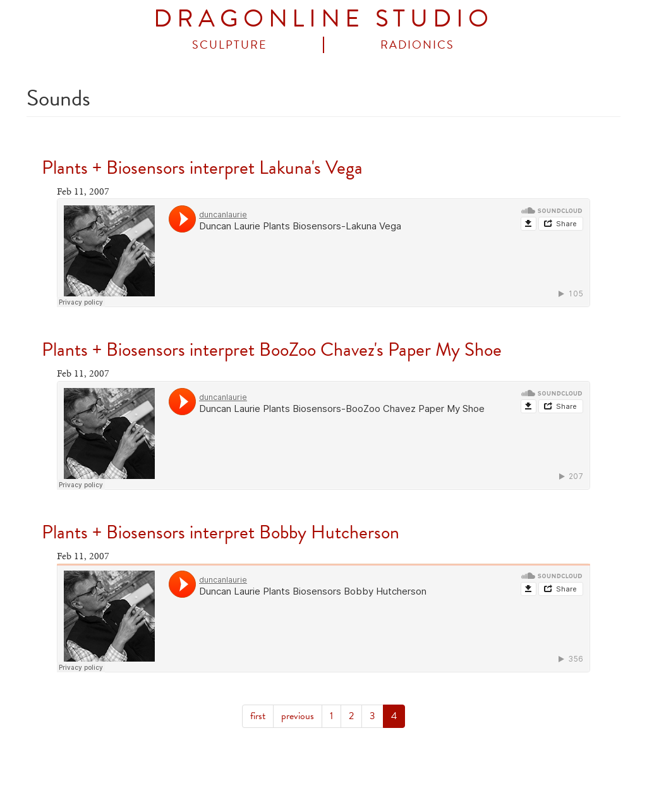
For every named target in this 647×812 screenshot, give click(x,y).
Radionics (417, 45)
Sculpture (230, 45)
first (258, 716)
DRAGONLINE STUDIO (323, 18)
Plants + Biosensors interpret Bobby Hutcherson (221, 532)
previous (298, 716)
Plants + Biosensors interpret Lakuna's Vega (202, 167)
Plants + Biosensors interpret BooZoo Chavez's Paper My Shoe (272, 349)
